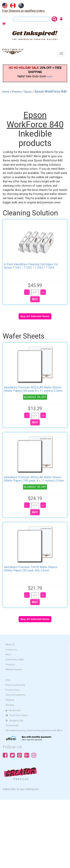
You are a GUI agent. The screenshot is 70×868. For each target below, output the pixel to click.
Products (10, 665)
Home (6, 92)
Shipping (10, 700)
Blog (8, 680)
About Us (10, 645)
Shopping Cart (14, 721)
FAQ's (8, 655)
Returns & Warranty (15, 685)
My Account (13, 710)
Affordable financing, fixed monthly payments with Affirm (34, 730)
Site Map (10, 705)
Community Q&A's (15, 660)
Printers (17, 92)
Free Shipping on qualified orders (23, 11)
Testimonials (12, 726)
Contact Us (11, 650)
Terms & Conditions (15, 695)
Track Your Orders (17, 715)
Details (50, 77)
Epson (28, 92)
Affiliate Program (14, 670)
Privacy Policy (13, 690)
